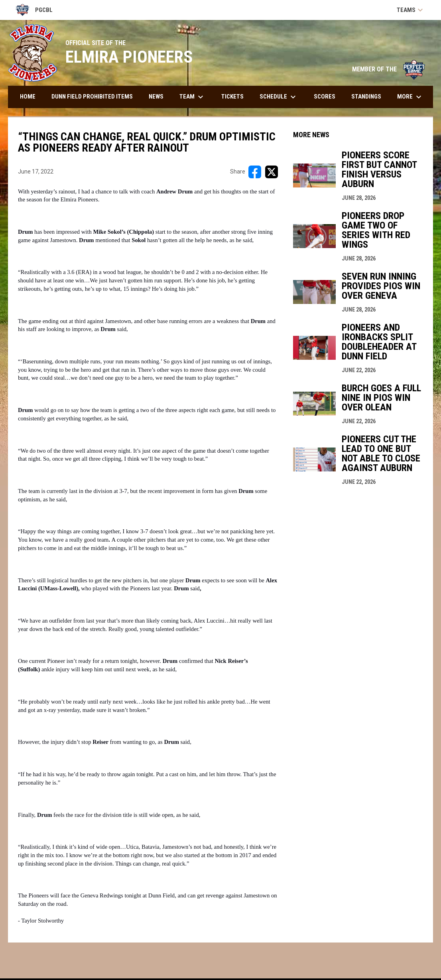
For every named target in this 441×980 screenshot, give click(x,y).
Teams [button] (411, 10)
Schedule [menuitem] (279, 97)
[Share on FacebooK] (255, 172)
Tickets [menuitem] (232, 97)
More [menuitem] (410, 97)
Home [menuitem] (28, 97)
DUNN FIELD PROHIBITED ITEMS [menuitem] (92, 97)
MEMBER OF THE (389, 69)
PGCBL (34, 10)
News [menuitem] (156, 97)
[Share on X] (272, 172)
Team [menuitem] (192, 97)
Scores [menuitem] (325, 97)
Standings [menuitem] (366, 97)
